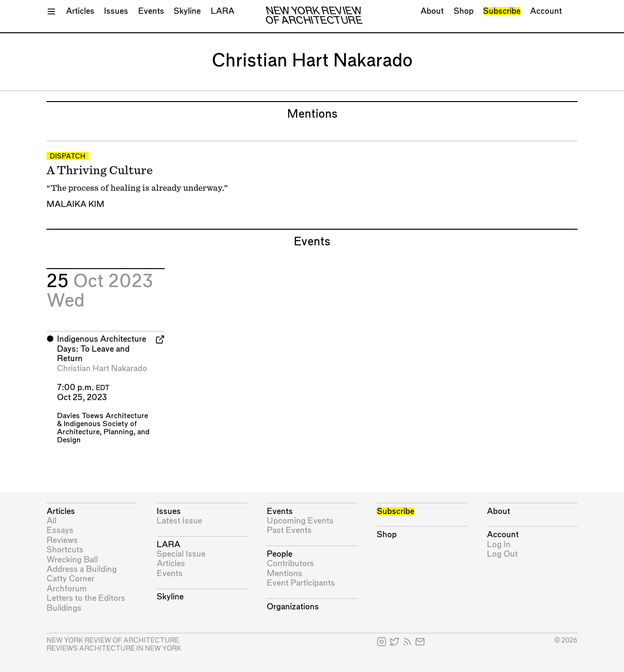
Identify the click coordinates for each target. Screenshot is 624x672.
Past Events (289, 530)
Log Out (502, 554)
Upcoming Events (300, 521)
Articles (80, 11)
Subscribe (502, 11)
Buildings (64, 608)
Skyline (187, 11)
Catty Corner (70, 579)
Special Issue (181, 554)
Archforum (67, 589)
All (51, 521)
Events (151, 11)
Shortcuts (65, 550)
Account (546, 11)
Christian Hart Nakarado (102, 369)
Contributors (290, 564)
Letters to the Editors (86, 598)
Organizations (293, 607)
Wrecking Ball (72, 560)
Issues (116, 11)
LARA (223, 11)
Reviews (62, 540)
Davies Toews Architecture (102, 416)
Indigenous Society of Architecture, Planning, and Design (103, 432)
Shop (464, 11)
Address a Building (82, 569)
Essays (60, 530)
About (432, 11)
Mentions (284, 574)
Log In (499, 545)
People (279, 554)
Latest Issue (179, 521)
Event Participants (301, 583)
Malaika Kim (75, 204)
